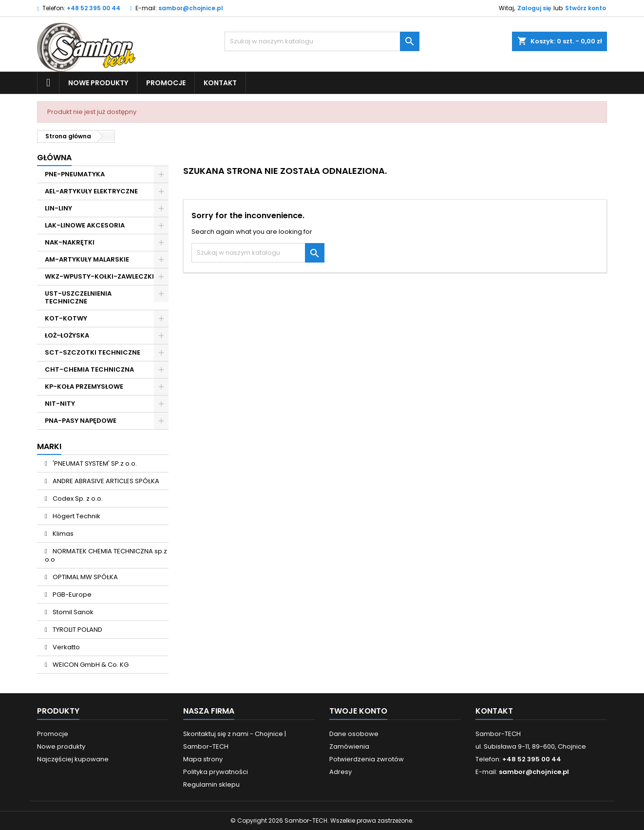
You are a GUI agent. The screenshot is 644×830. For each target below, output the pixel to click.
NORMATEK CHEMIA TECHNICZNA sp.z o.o (106, 555)
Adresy (341, 772)
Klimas (62, 534)
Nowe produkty (98, 83)
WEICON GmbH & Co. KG (90, 665)
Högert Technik (76, 516)
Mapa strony (203, 759)
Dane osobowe (354, 734)
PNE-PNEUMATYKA (75, 174)
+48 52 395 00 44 (94, 8)
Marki (49, 446)
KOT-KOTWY (66, 318)
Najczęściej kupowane (73, 759)
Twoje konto (358, 711)
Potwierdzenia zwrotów (367, 759)
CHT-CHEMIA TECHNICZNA (89, 369)
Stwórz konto (586, 8)
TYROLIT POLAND (77, 630)
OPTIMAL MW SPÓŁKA (85, 577)
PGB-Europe (71, 594)
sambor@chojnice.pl (191, 8)
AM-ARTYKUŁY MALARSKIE (87, 259)
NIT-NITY (60, 404)
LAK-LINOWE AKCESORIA (85, 225)
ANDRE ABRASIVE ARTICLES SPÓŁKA (105, 481)
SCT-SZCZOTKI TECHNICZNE (93, 352)
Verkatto (66, 647)
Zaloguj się (534, 8)
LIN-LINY (58, 208)
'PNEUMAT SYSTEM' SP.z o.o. (94, 463)
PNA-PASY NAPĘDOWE (81, 421)
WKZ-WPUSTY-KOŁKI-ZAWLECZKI (99, 276)
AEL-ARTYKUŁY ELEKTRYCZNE (91, 191)
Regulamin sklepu (211, 784)
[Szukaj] (322, 41)
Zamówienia (349, 746)
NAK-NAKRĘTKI (70, 242)
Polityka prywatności (216, 772)
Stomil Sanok (72, 612)
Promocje (166, 83)
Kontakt (220, 83)
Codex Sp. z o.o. (77, 499)
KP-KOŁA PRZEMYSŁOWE (84, 387)
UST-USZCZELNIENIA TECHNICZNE (78, 297)
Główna (54, 158)
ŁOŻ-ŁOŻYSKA (67, 335)
